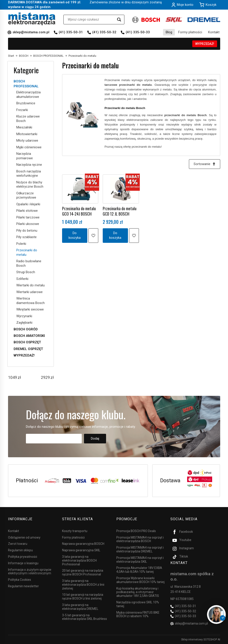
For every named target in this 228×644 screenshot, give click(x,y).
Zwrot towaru (18, 544)
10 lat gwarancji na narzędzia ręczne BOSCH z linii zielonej (83, 597)
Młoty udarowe (27, 141)
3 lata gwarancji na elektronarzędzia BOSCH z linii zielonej (83, 585)
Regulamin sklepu (20, 550)
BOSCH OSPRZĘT (27, 342)
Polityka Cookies (20, 580)
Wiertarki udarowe (29, 292)
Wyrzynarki (24, 316)
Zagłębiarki (24, 323)
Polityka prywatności (23, 557)
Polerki (21, 244)
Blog (169, 32)
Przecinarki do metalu (27, 252)
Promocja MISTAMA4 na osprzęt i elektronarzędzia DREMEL (140, 549)
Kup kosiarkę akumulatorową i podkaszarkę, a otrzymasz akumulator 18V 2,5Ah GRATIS (138, 592)
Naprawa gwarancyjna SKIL (81, 550)
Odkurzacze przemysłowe (26, 195)
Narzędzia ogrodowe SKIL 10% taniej (138, 604)
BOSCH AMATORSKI (29, 336)
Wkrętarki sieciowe (30, 309)
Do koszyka (75, 235)
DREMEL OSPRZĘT (28, 349)
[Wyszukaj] (119, 20)
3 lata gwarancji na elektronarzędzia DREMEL (80, 607)
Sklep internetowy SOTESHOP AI (201, 640)
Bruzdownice (26, 103)
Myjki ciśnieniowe (29, 147)
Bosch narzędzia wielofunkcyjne (29, 174)
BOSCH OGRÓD (26, 329)
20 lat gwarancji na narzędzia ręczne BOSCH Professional (83, 572)
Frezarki (22, 110)
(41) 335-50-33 (138, 32)
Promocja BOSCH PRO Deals (136, 531)
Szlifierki (22, 279)
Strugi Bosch (26, 272)
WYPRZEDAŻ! (205, 44)
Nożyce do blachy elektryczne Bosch (30, 185)
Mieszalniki (24, 127)
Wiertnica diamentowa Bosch (30, 301)
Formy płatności (190, 32)
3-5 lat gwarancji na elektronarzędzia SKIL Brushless (85, 617)
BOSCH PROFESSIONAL (26, 84)
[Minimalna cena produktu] (13, 378)
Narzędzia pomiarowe (25, 156)
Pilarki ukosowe (28, 224)
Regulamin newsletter (23, 586)
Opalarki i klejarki (28, 204)
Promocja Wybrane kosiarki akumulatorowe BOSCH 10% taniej (140, 580)
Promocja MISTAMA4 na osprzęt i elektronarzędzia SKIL (140, 560)
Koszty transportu (75, 531)
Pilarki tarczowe (28, 217)
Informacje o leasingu (23, 563)
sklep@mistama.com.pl (31, 32)
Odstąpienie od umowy (24, 537)
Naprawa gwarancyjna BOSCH (83, 544)
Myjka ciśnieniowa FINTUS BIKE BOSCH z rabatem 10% (138, 614)
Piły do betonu (27, 231)
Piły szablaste (26, 237)
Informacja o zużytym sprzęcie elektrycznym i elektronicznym (30, 571)
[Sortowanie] (205, 164)
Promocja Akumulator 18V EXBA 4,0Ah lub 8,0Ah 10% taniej (139, 570)
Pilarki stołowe (27, 211)
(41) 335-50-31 (71, 32)
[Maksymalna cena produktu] (45, 378)
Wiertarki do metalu (30, 285)
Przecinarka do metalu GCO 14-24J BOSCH (79, 211)
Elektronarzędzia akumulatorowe (28, 94)
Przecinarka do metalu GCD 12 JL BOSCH (120, 211)
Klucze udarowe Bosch (28, 119)
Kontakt (214, 32)
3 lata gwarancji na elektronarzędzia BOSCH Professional (79, 560)
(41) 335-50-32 (104, 32)
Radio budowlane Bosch (29, 263)
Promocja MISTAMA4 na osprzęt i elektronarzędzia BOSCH (140, 539)
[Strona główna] (32, 19)
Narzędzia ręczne (29, 165)
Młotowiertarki (27, 134)
